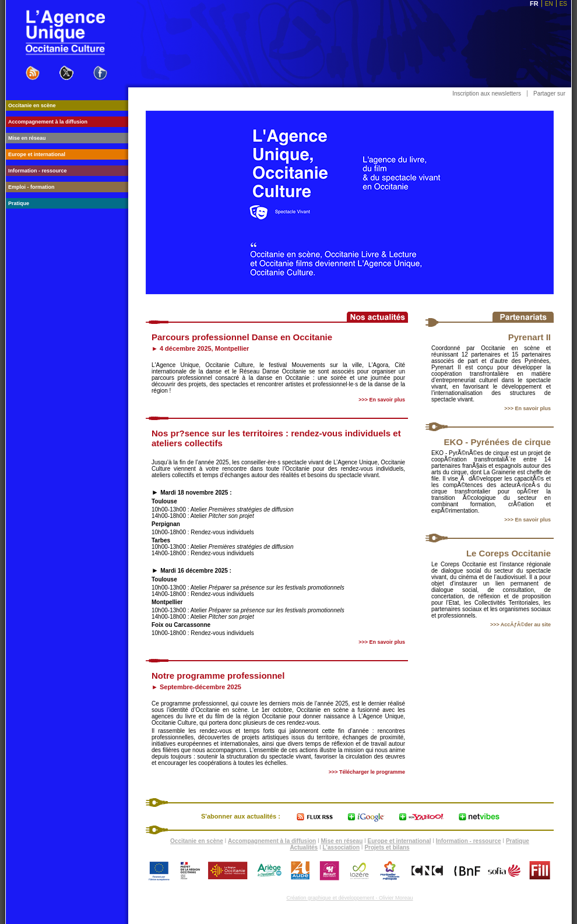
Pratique (518, 841)
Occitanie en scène (197, 841)
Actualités (304, 847)
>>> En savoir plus (527, 408)
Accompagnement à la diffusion (272, 841)
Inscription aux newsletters (487, 94)
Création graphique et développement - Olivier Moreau (349, 898)
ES (563, 4)
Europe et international (400, 841)
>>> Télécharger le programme (367, 772)
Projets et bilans (387, 847)
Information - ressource (469, 841)
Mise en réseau (342, 841)
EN (549, 4)
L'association (342, 847)
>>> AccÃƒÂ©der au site (520, 625)
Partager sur (549, 94)
